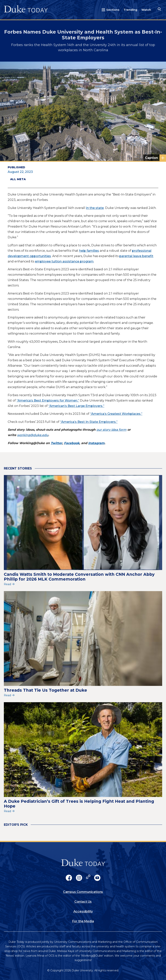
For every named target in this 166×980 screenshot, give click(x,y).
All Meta (18, 179)
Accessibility (83, 911)
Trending (130, 10)
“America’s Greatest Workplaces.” (116, 414)
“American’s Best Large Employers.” (76, 406)
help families (89, 251)
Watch (146, 10)
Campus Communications (83, 892)
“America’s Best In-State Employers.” (89, 422)
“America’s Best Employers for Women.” (48, 400)
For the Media (83, 921)
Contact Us (83, 902)
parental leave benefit (136, 256)
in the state (95, 208)
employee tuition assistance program (64, 261)
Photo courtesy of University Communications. (156, 158)
